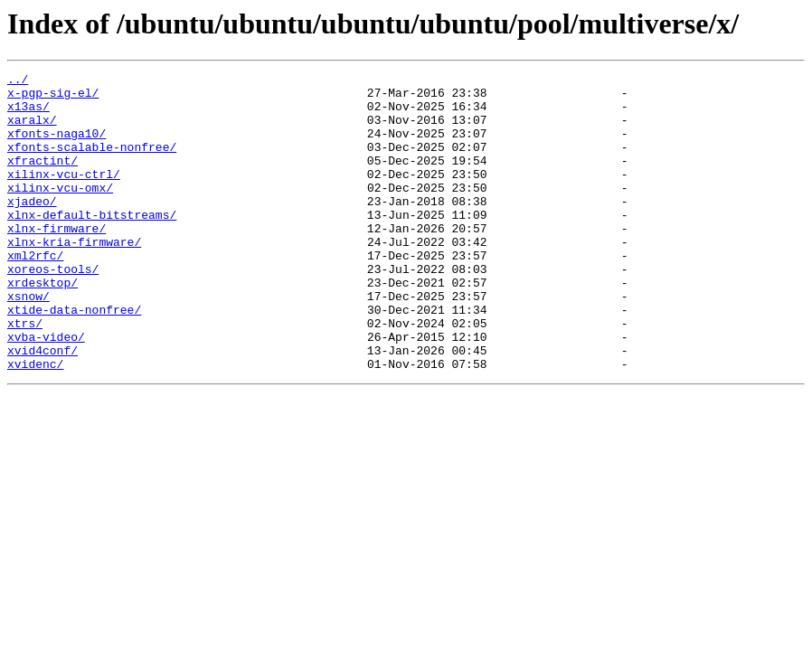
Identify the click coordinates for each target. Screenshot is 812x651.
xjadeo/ (32, 228)
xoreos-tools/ (53, 309)
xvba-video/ (46, 391)
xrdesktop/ (42, 325)
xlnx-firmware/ (57, 260)
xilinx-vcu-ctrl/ (64, 195)
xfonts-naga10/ (57, 146)
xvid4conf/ (42, 407)
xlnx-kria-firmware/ (74, 277)
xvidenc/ (35, 423)
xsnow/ (28, 342)
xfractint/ (42, 179)
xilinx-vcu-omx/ (60, 212)
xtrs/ (25, 374)
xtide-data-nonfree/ (74, 358)
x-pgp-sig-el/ (53, 98)
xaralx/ (32, 130)
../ (18, 81)
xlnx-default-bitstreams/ (92, 244)
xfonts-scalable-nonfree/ (92, 163)
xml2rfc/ (35, 293)
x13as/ (28, 114)
